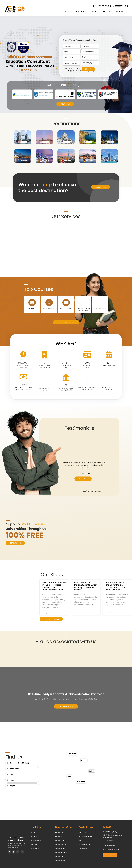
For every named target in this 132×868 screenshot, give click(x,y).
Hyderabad (14, 769)
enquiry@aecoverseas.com (111, 849)
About (69, 11)
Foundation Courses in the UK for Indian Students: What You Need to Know (117, 586)
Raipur (12, 786)
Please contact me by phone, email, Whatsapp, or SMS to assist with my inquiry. (80, 70)
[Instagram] (18, 852)
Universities (35, 849)
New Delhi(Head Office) (19, 763)
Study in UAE (59, 857)
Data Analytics (84, 832)
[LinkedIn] (22, 852)
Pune (12, 780)
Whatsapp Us (102, 6)
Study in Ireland (60, 849)
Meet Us (119, 11)
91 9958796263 (119, 6)
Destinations (83, 11)
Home (33, 832)
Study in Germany (61, 853)
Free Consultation (110, 855)
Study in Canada (60, 841)
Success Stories (36, 841)
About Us (34, 836)
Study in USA (59, 832)
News (95, 11)
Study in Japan (60, 861)
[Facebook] (14, 852)
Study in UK (59, 836)
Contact (34, 845)
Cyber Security (84, 849)
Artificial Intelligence (85, 836)
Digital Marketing (84, 845)
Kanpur (13, 774)
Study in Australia (61, 845)
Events (103, 11)
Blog (111, 11)
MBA (80, 841)
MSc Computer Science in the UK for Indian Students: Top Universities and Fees (54, 586)
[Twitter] (9, 852)
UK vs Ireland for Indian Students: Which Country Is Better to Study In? (86, 586)
